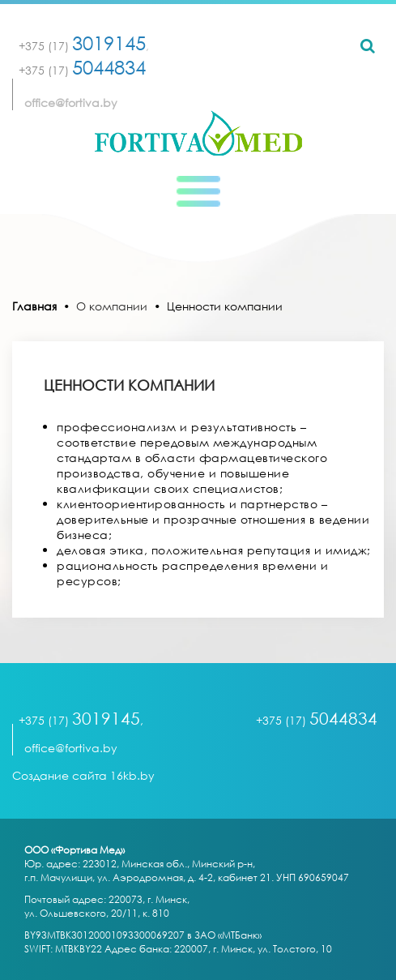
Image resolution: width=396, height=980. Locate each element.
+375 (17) (82, 46)
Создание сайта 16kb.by (83, 775)
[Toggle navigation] (198, 191)
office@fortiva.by (71, 103)
